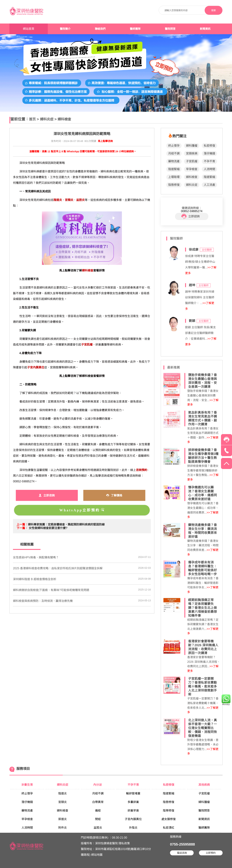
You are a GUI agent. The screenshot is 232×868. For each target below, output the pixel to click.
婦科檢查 (64, 119)
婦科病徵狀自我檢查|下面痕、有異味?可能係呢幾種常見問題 (51, 590)
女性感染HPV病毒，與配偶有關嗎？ (36, 557)
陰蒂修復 (169, 811)
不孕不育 (209, 161)
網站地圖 (97, 855)
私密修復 (209, 146)
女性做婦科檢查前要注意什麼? (48, 528)
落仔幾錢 (209, 153)
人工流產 (209, 185)
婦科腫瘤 (192, 146)
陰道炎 (63, 793)
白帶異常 (98, 802)
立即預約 (211, 853)
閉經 (98, 819)
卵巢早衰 (133, 811)
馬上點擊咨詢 (105, 141)
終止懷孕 (174, 146)
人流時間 (209, 169)
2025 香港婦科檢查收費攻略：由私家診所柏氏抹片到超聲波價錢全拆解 (58, 568)
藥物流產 (174, 161)
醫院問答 (170, 29)
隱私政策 (124, 843)
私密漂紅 (169, 828)
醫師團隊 (135, 29)
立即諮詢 (191, 216)
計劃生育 (27, 785)
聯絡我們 (100, 29)
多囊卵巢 (133, 802)
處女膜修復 (169, 819)
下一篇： (22, 528)
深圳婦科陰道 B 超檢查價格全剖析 (35, 579)
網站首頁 (29, 29)
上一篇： (22, 524)
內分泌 (98, 785)
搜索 (214, 10)
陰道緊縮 (174, 169)
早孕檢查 (192, 169)
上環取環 (174, 177)
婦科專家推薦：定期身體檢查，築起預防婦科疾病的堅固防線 (66, 524)
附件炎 (63, 828)
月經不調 (174, 153)
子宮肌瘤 (192, 161)
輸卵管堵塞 (133, 793)
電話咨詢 (182, 853)
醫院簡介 (65, 29)
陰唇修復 (174, 185)
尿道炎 (63, 819)
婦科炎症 (47, 119)
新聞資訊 (205, 29)
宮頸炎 (63, 802)
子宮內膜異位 (133, 819)
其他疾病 (204, 785)
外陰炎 (133, 828)
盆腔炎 (98, 828)
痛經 (98, 811)
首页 (32, 119)
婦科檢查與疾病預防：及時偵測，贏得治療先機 (43, 601)
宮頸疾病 (192, 153)
